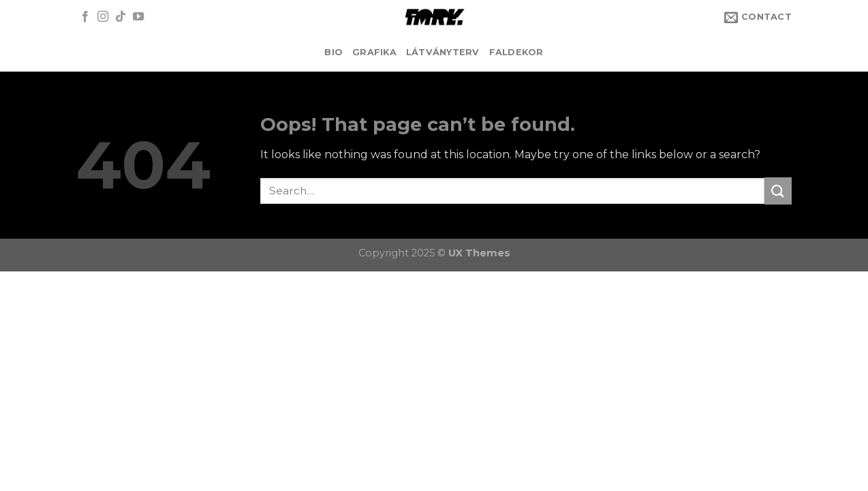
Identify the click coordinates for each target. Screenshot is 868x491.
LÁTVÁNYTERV (443, 52)
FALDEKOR (516, 52)
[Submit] (778, 191)
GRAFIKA (374, 52)
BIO (334, 52)
